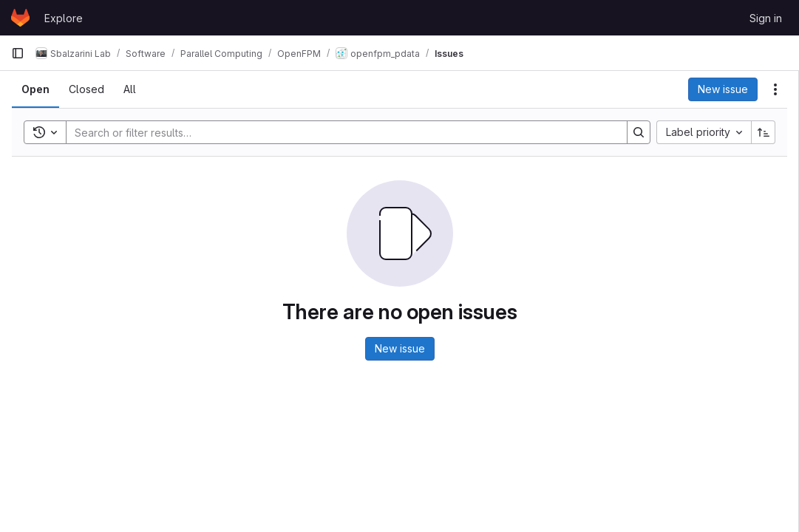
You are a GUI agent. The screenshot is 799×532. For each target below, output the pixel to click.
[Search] (339, 132)
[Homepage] (20, 18)
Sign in (766, 18)
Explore (64, 18)
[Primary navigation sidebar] (18, 53)
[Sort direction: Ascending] (764, 132)
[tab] (35, 89)
